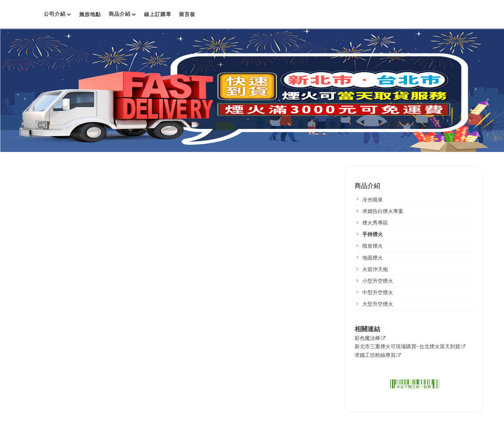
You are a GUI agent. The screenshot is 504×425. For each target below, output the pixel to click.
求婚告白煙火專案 (383, 211)
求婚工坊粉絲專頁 (375, 356)
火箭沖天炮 (375, 269)
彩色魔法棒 (367, 339)
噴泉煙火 (373, 246)
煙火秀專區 (375, 223)
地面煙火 (373, 258)
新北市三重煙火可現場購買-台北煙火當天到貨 (407, 347)
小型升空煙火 (378, 281)
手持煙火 (373, 234)
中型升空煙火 (378, 292)
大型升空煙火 (378, 304)
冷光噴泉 (373, 200)
